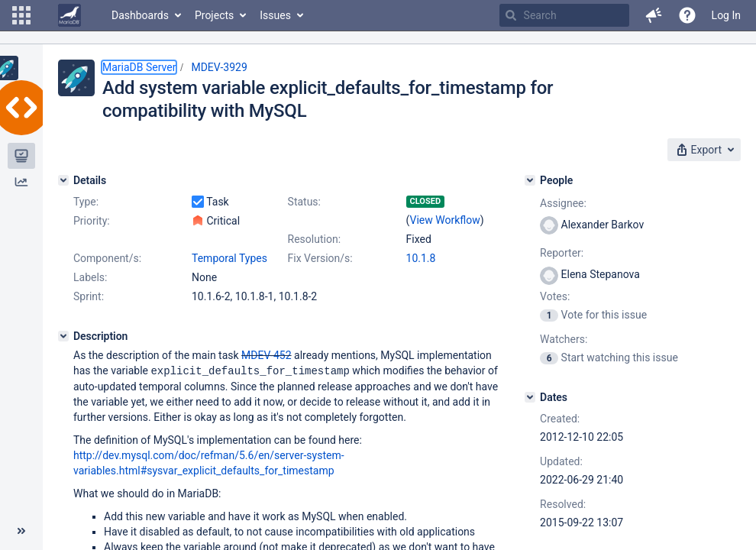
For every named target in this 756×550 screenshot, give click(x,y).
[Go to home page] (69, 15)
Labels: (90, 277)
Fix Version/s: (320, 258)
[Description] (63, 336)
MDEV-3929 (219, 67)
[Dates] (530, 397)
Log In (726, 15)
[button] (21, 15)
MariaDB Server (139, 67)
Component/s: (107, 258)
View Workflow (445, 220)
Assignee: (563, 203)
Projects (214, 15)
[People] (530, 180)
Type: (86, 202)
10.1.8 (421, 258)
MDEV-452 (267, 355)
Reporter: (562, 253)
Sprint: (89, 296)
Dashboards (140, 15)
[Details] (63, 180)
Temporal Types (229, 258)
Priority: (92, 221)
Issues (275, 15)
